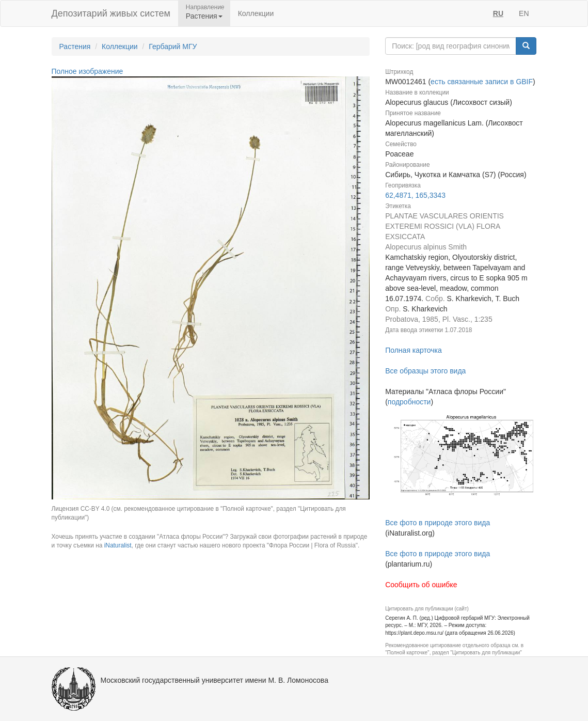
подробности (409, 402)
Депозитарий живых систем (111, 13)
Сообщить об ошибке (421, 585)
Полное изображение (88, 71)
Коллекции (256, 13)
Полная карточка (414, 350)
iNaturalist (118, 545)
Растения (75, 46)
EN (524, 13)
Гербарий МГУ (173, 46)
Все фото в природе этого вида (438, 523)
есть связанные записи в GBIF (482, 82)
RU (498, 13)
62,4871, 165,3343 (415, 195)
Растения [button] (204, 16)
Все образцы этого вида (425, 371)
